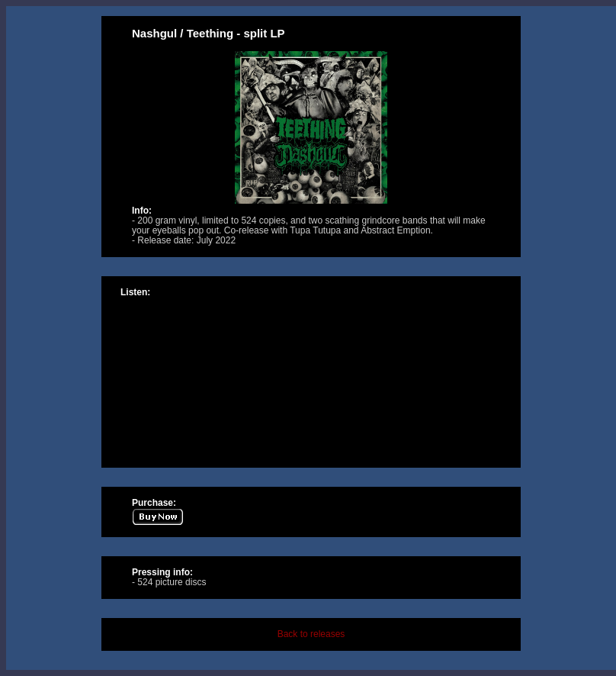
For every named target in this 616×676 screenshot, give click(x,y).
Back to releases (311, 634)
